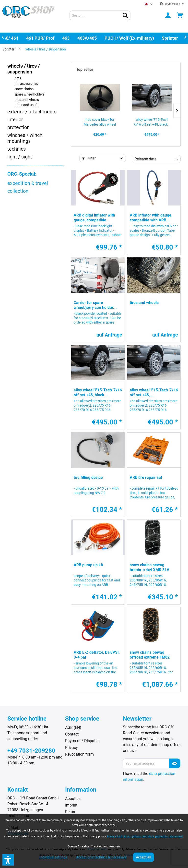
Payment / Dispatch (82, 741)
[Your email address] (146, 763)
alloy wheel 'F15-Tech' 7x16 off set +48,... (154, 392)
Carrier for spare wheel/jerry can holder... (95, 305)
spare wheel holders (29, 94)
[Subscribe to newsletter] (175, 763)
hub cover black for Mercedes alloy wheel (100, 122)
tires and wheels (27, 100)
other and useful (27, 105)
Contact (72, 734)
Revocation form (79, 754)
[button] (8, 860)
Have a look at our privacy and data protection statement (145, 836)
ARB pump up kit (88, 565)
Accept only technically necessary (101, 857)
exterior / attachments (32, 112)
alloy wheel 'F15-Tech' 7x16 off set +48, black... (152, 122)
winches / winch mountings (25, 138)
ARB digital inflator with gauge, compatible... (94, 218)
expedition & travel (28, 183)
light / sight (20, 157)
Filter (89, 158)
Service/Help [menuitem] (170, 4)
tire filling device (88, 477)
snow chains (24, 89)
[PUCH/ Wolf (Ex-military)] (129, 38)
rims (18, 78)
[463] (66, 38)
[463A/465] (87, 38)
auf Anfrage (109, 335)
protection (18, 127)
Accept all (144, 857)
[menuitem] (100, 15)
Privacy (71, 748)
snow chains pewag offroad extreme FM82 (150, 655)
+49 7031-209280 (31, 751)
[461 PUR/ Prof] (40, 38)
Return (71, 812)
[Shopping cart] (180, 15)
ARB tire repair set (146, 477)
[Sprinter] (170, 38)
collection (18, 191)
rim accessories (26, 84)
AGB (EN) (73, 728)
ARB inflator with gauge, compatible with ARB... (151, 218)
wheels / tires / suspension (23, 69)
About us (73, 799)
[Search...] (100, 15)
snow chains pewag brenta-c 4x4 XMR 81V (149, 567)
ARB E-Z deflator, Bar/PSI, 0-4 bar (97, 655)
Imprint (71, 805)
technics (17, 149)
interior (15, 120)
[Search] (125, 15)
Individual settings (53, 857)
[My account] (168, 15)
